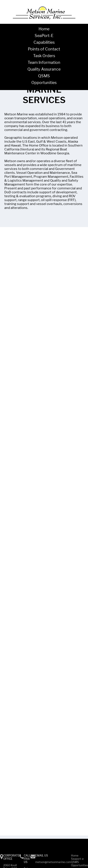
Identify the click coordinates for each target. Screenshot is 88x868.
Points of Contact (44, 49)
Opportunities (44, 83)
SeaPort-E (44, 36)
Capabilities (44, 42)
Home (44, 29)
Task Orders (44, 56)
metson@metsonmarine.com (53, 862)
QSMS (44, 76)
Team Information (44, 62)
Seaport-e (77, 859)
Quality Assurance (44, 69)
